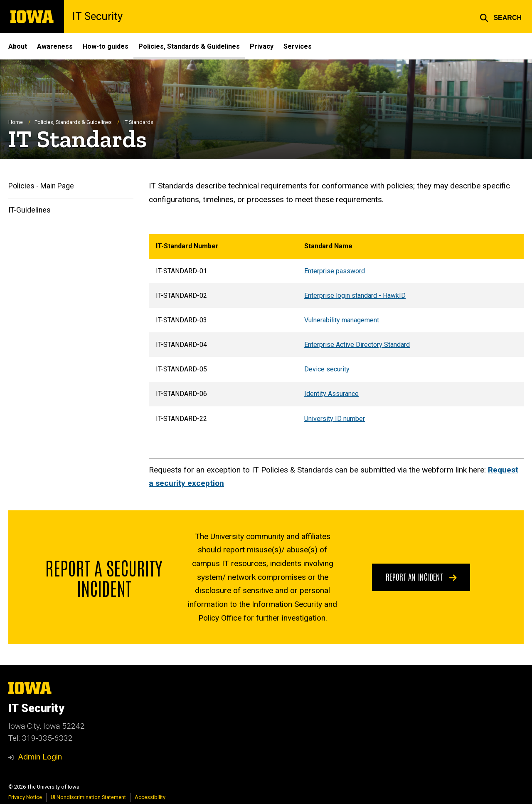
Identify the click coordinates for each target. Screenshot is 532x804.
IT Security (97, 17)
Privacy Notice (25, 797)
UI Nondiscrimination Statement (88, 797)
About (18, 46)
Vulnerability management (342, 320)
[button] (501, 17)
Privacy (262, 46)
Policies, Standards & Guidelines (189, 46)
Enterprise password (335, 271)
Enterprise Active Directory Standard (357, 345)
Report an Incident (421, 577)
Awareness (55, 46)
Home (16, 122)
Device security (327, 370)
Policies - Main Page (41, 186)
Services (298, 46)
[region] (336, 333)
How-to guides (106, 46)
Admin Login (40, 757)
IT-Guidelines (30, 210)
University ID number (335, 419)
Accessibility (150, 797)
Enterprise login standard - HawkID (355, 296)
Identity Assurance (331, 394)
